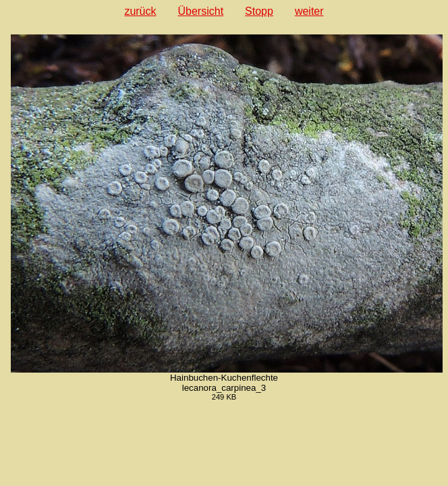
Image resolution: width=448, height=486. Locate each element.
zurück (140, 11)
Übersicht (201, 11)
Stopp (259, 11)
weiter (309, 11)
